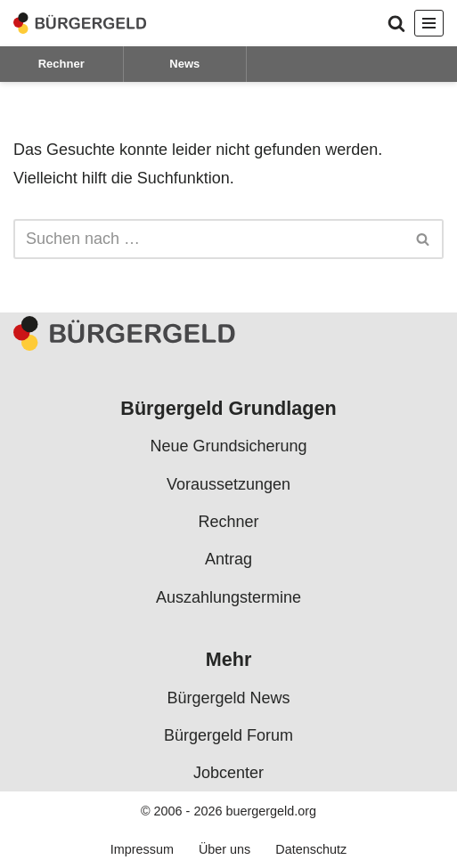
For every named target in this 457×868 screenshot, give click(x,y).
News (184, 64)
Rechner (61, 64)
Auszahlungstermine (228, 597)
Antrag (228, 560)
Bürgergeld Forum (228, 735)
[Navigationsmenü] (429, 23)
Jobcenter (228, 774)
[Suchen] (396, 23)
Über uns (224, 850)
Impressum (142, 850)
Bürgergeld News (228, 698)
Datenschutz (311, 850)
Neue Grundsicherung (228, 447)
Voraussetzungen (228, 484)
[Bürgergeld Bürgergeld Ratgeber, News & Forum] (80, 23)
